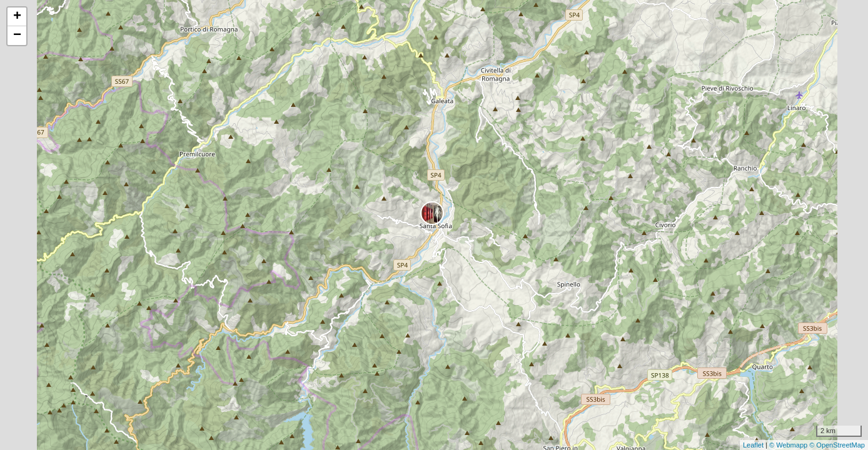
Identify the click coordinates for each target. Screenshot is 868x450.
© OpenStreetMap (837, 445)
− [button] (17, 36)
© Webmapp (789, 445)
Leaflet (753, 445)
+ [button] (17, 17)
